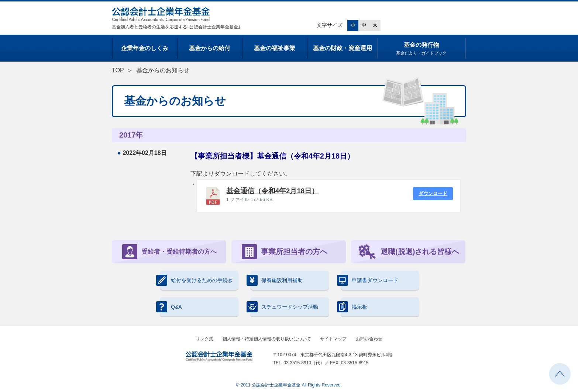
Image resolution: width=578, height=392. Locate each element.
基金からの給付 (210, 48)
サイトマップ (333, 339)
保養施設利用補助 (276, 280)
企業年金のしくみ (145, 48)
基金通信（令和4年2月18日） (273, 191)
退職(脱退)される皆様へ (409, 252)
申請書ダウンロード (369, 280)
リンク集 (204, 339)
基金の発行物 (421, 49)
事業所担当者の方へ (285, 252)
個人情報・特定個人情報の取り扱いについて (267, 339)
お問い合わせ (369, 339)
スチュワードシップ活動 (284, 307)
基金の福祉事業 (275, 48)
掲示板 (354, 307)
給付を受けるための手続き (196, 280)
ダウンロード (433, 193)
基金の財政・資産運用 (343, 48)
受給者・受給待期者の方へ (169, 252)
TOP (118, 70)
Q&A (171, 307)
